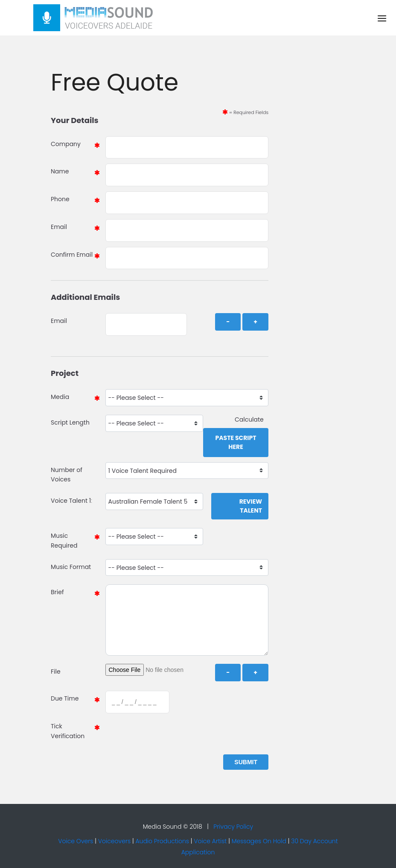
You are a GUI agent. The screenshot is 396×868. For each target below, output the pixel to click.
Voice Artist (210, 841)
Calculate (252, 419)
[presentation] (169, 735)
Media (60, 397)
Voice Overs (76, 841)
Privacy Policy (233, 827)
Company (66, 144)
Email (59, 227)
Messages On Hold (259, 841)
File (56, 672)
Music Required (64, 541)
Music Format (71, 567)
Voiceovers (114, 841)
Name (60, 171)
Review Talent (251, 506)
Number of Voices (67, 475)
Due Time (65, 698)
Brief (57, 592)
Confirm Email (72, 255)
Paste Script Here (236, 442)
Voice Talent (69, 501)
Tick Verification (68, 731)
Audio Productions (162, 841)
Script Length (70, 422)
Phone (60, 199)
